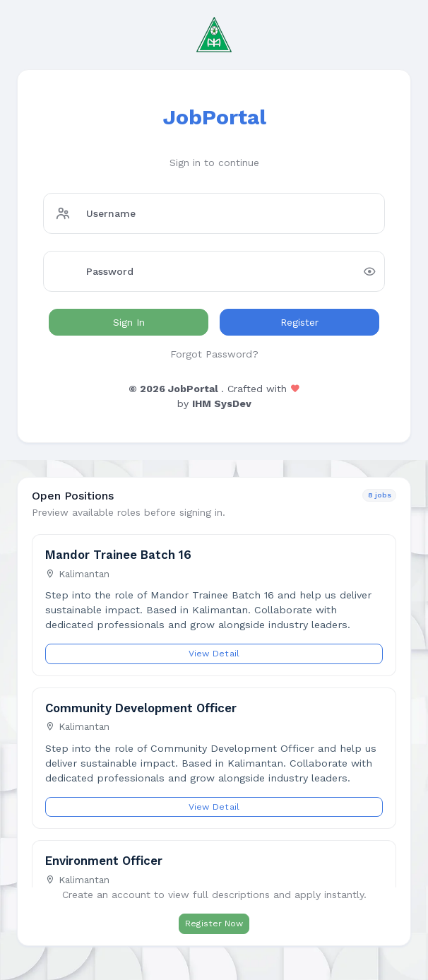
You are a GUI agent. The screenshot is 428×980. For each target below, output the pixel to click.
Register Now (214, 923)
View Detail (214, 653)
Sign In (129, 322)
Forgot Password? (214, 354)
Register (299, 322)
